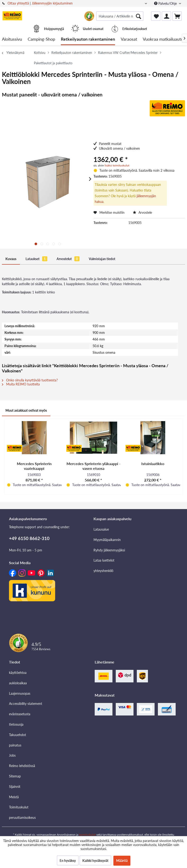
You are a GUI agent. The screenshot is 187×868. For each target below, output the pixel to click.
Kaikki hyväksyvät (95, 861)
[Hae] (138, 16)
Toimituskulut (19, 807)
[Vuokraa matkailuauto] (163, 39)
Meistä (14, 797)
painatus (15, 745)
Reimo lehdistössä (22, 766)
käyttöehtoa (18, 673)
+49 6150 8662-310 (29, 538)
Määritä (122, 861)
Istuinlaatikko (153, 464)
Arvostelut (68, 259)
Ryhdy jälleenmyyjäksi (109, 550)
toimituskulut (87, 835)
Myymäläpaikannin (107, 540)
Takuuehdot (18, 735)
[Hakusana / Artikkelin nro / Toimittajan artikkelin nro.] (120, 16)
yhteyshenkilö (103, 571)
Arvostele (142, 212)
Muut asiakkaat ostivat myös (26, 410)
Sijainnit (15, 787)
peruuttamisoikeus (22, 818)
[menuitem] (120, 16)
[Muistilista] (156, 16)
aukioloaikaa (18, 683)
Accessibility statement (26, 704)
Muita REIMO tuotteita (21, 384)
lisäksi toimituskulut (117, 165)
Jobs (12, 755)
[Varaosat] (129, 39)
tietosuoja (16, 724)
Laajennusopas (20, 693)
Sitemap (15, 776)
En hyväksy (68, 861)
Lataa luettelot (104, 560)
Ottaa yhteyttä (18, 3)
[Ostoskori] (177, 16)
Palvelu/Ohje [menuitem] (166, 3)
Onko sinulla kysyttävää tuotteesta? (30, 380)
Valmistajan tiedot (102, 259)
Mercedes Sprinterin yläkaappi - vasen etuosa (93, 466)
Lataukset (36, 259)
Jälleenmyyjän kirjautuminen (52, 3)
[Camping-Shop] (41, 39)
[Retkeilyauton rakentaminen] (88, 39)
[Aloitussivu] (12, 39)
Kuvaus (11, 259)
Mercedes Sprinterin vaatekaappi (34, 466)
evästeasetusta (20, 714)
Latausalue (101, 529)
